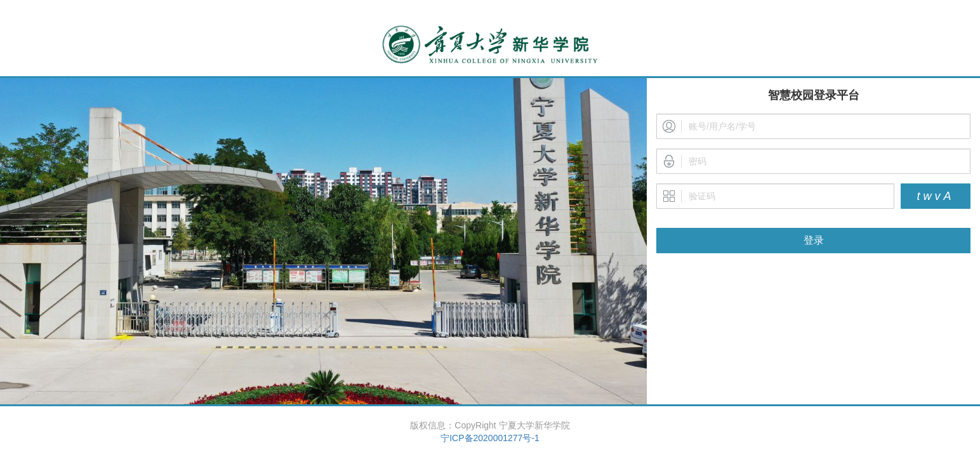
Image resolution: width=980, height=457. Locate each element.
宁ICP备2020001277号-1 (490, 438)
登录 (814, 240)
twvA (935, 196)
